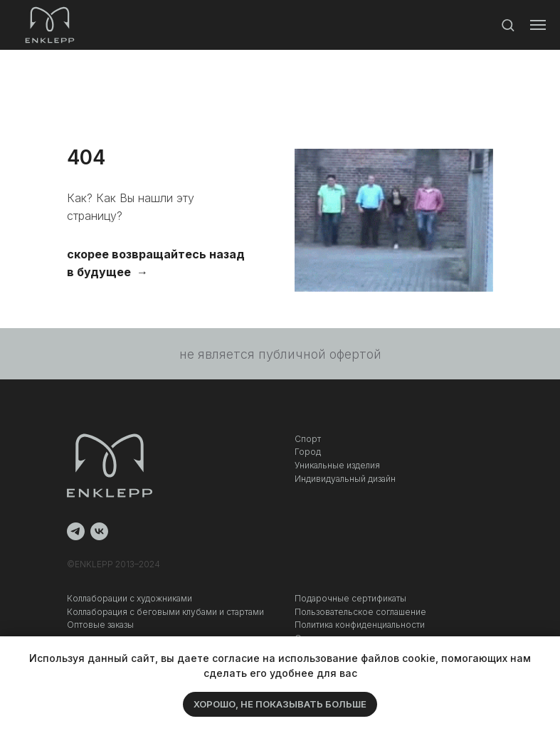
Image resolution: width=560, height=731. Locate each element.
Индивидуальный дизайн (345, 479)
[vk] (99, 531)
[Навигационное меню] (538, 25)
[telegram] (76, 531)
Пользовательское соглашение (360, 612)
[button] (508, 25)
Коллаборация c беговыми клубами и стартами (165, 612)
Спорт (308, 439)
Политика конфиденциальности (360, 625)
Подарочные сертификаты (350, 598)
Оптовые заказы (100, 625)
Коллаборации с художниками (130, 598)
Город (308, 452)
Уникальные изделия (337, 465)
